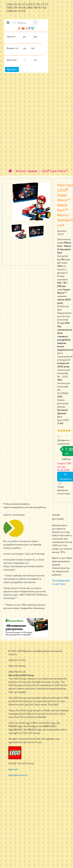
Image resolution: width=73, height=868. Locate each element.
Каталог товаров (27, 171)
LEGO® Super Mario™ (55, 171)
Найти (12, 69)
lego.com (13, 769)
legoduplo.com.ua (18, 775)
